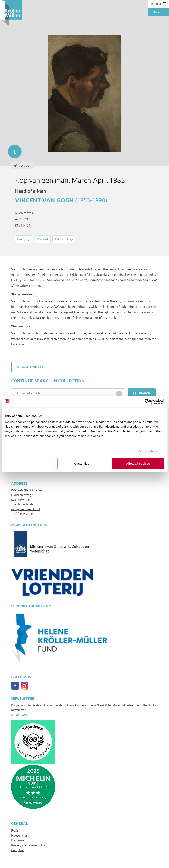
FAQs (15, 830)
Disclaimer (18, 840)
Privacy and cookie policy (28, 845)
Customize (84, 464)
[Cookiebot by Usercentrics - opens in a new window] (147, 401)
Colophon (18, 850)
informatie (13, 150)
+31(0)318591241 (22, 514)
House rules (19, 835)
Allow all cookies (138, 464)
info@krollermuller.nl (26, 509)
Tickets (158, 12)
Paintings (24, 239)
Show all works (30, 367)
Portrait (43, 239)
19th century (64, 239)
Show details (148, 451)
